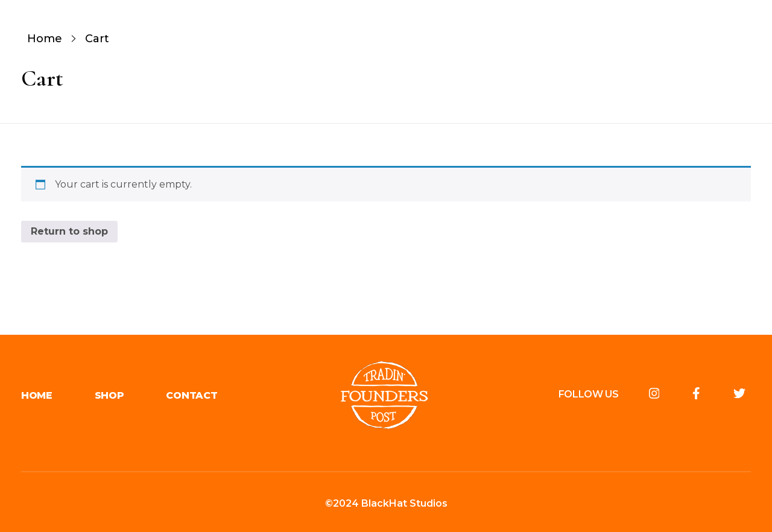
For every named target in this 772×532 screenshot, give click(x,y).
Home (45, 39)
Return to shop (69, 231)
